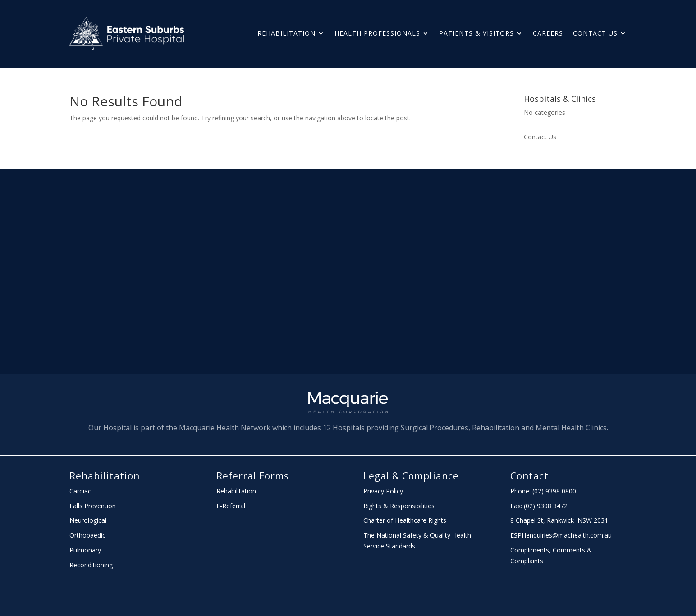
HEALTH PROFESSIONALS (377, 33)
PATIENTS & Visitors (476, 33)
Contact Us (595, 33)
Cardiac (80, 491)
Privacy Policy (383, 491)
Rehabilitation (286, 33)
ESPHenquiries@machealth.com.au (561, 535)
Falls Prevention (93, 506)
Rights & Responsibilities (399, 506)
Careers (548, 33)
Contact (529, 476)
